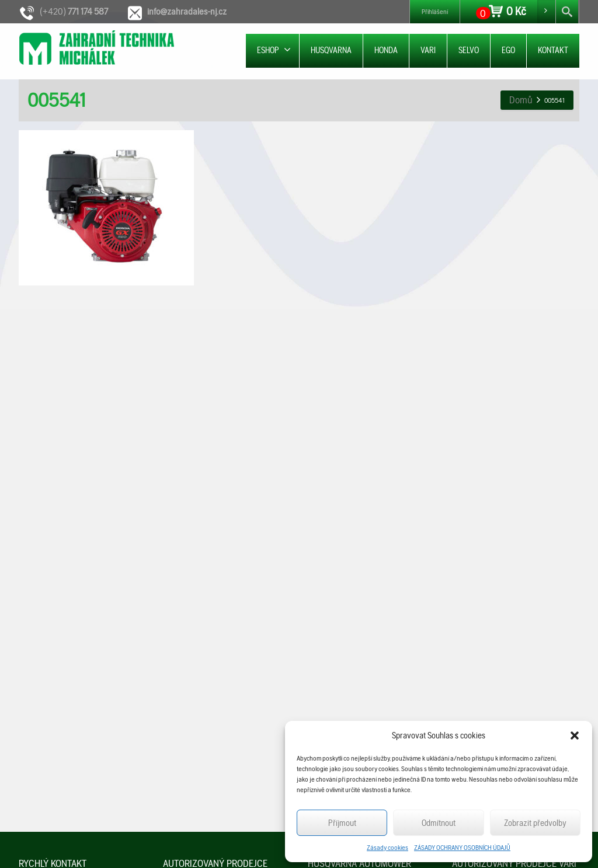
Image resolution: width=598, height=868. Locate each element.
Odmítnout (439, 823)
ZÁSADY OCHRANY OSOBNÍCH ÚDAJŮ (462, 848)
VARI (428, 50)
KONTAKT (553, 50)
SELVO (469, 50)
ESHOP (274, 50)
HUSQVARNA (331, 50)
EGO (508, 50)
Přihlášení (435, 12)
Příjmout (342, 823)
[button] (575, 735)
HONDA (386, 50)
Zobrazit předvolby (535, 823)
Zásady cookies (387, 848)
